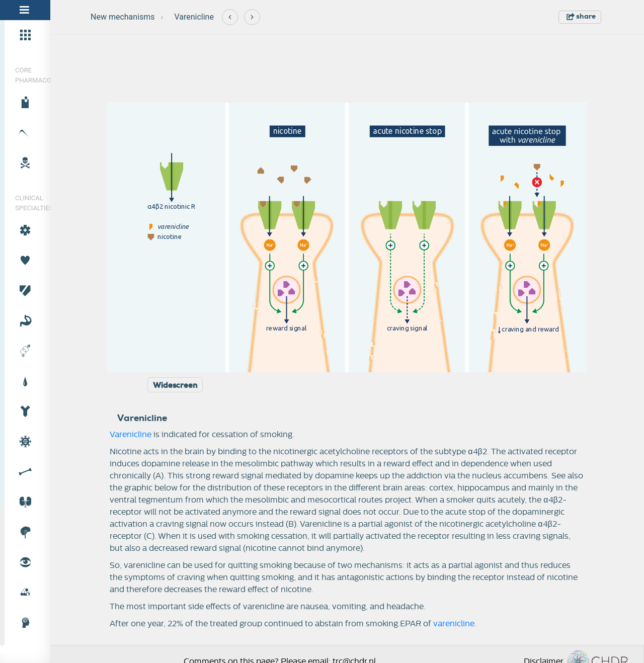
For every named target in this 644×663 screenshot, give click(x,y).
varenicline (454, 624)
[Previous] (230, 17)
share (581, 16)
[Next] (252, 17)
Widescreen (175, 385)
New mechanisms (123, 17)
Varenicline (194, 17)
